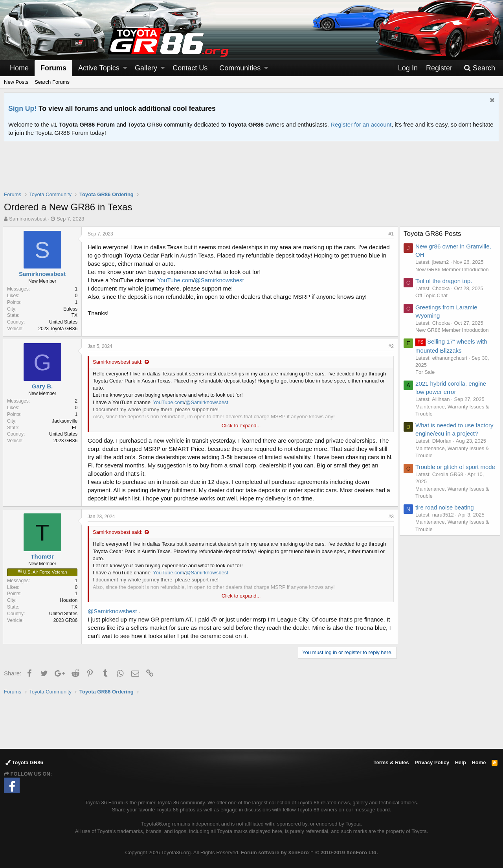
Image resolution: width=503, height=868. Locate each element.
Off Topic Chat (433, 295)
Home (19, 68)
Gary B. (43, 386)
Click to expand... (241, 426)
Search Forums (52, 82)
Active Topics (99, 68)
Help (461, 762)
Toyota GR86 (24, 762)
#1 (390, 234)
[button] (125, 68)
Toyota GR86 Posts (434, 234)
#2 (390, 346)
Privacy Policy (432, 762)
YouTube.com (176, 280)
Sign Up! (22, 108)
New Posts (16, 82)
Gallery (146, 68)
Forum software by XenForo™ (309, 852)
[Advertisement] (251, 171)
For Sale (427, 372)
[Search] (479, 68)
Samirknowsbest (28, 219)
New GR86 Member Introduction (453, 269)
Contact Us (190, 68)
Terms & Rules (391, 762)
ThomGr (43, 556)
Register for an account (361, 124)
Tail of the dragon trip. (445, 281)
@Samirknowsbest (220, 280)
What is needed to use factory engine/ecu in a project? (447, 433)
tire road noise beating (446, 524)
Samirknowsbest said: (119, 362)
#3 (390, 517)
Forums (53, 68)
